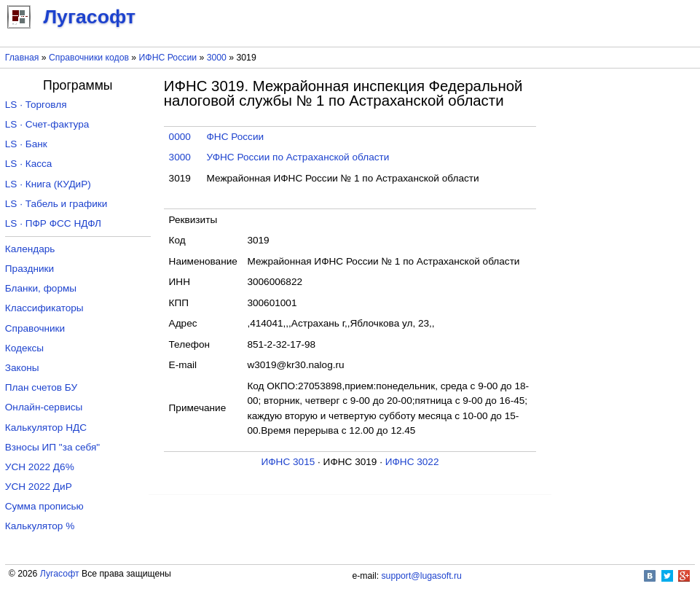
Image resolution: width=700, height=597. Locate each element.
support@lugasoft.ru (422, 576)
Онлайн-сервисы (44, 407)
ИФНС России (168, 58)
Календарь (30, 249)
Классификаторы (44, 308)
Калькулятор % (40, 526)
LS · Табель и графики (56, 204)
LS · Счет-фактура (47, 124)
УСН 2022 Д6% (40, 467)
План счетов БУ (41, 387)
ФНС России (236, 137)
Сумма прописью (44, 506)
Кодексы (24, 348)
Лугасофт (60, 574)
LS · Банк (26, 144)
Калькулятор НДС (46, 428)
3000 (217, 58)
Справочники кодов (89, 58)
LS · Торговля (36, 105)
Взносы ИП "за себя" (52, 447)
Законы (22, 368)
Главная (22, 58)
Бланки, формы (41, 288)
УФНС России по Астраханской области (298, 157)
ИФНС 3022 (412, 462)
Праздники (30, 269)
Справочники (35, 328)
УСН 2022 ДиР (39, 487)
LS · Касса (29, 164)
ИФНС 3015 (288, 462)
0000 (180, 137)
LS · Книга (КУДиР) (48, 184)
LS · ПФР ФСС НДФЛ (53, 223)
